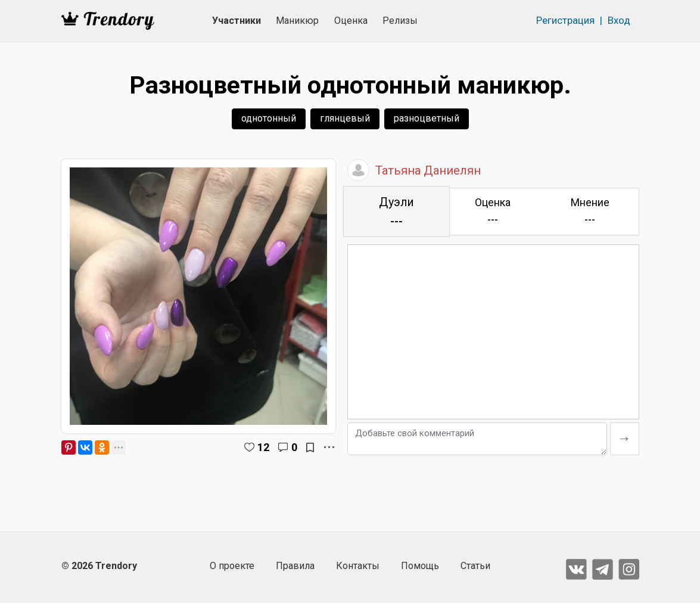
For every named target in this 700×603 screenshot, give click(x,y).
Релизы (400, 21)
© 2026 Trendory (99, 566)
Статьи (475, 566)
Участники (237, 21)
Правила (295, 566)
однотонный (269, 118)
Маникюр (297, 21)
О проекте (232, 566)
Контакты (358, 566)
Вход (619, 20)
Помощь (420, 566)
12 (263, 447)
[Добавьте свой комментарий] (477, 439)
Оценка (351, 21)
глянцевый (345, 118)
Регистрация (565, 20)
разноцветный (427, 118)
